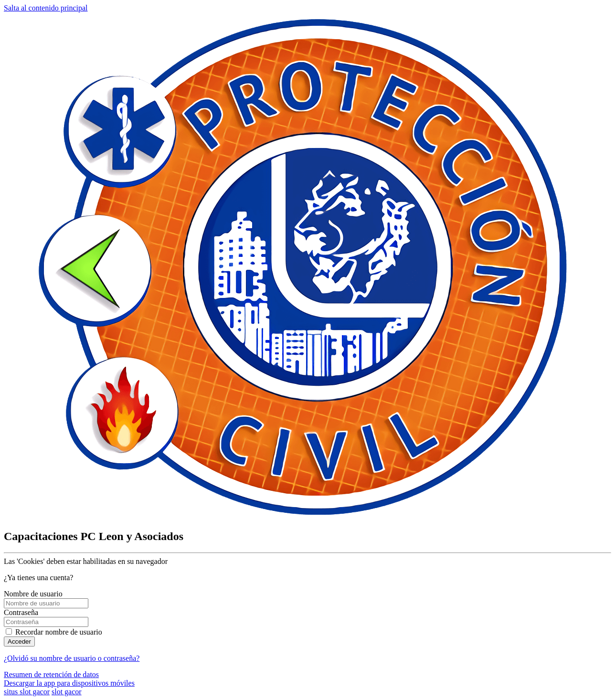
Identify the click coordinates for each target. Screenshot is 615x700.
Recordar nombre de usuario (59, 632)
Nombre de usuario (33, 594)
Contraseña (21, 612)
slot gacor (67, 692)
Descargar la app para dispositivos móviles (69, 683)
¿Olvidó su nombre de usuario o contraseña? (72, 658)
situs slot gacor (27, 692)
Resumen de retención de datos (51, 674)
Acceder (19, 642)
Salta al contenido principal (46, 8)
